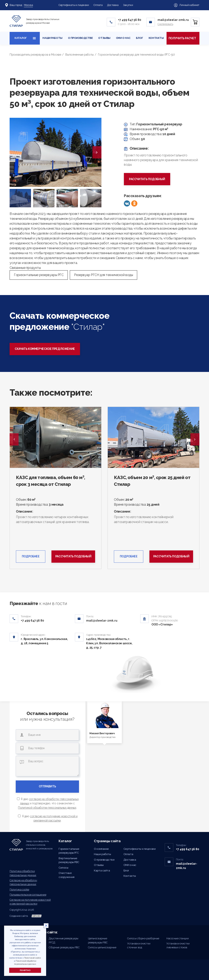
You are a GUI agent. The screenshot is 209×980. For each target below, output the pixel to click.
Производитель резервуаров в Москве (35, 55)
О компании (101, 849)
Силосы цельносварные (102, 947)
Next (195, 439)
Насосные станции (177, 938)
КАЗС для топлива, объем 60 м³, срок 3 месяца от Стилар (51, 481)
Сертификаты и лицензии (74, 5)
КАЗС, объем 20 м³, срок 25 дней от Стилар (152, 481)
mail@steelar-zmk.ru (173, 20)
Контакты (156, 38)
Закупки (128, 5)
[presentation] (97, 152)
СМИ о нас (123, 38)
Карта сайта (102, 871)
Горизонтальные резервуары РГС (39, 275)
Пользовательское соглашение (28, 895)
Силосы (63, 868)
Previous (14, 439)
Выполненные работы (79, 55)
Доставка (113, 5)
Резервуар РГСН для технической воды (103, 275)
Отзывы (104, 38)
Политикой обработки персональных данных (47, 808)
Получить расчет (182, 38)
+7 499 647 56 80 (130, 20)
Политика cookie (19, 890)
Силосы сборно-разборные (143, 938)
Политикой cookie (33, 958)
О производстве (80, 38)
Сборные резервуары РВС (64, 947)
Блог (140, 38)
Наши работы (52, 38)
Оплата (98, 5)
